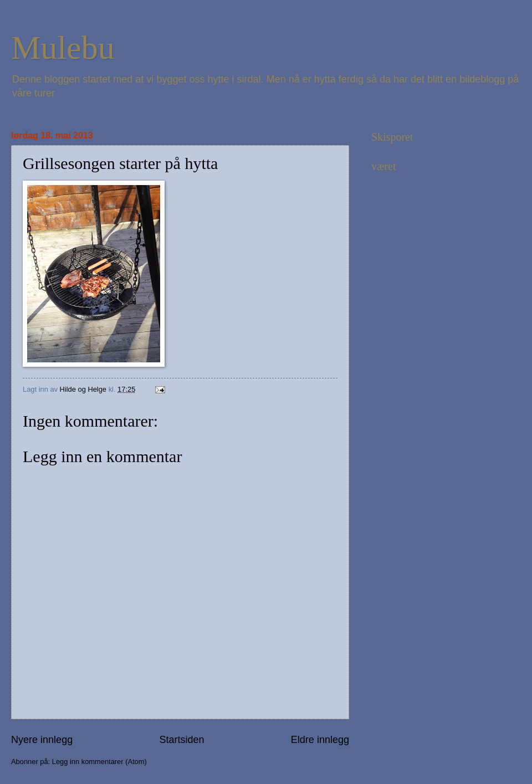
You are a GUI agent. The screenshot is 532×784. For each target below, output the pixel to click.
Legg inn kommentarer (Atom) (99, 762)
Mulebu (63, 48)
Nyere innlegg (42, 740)
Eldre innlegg (320, 740)
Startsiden (181, 740)
